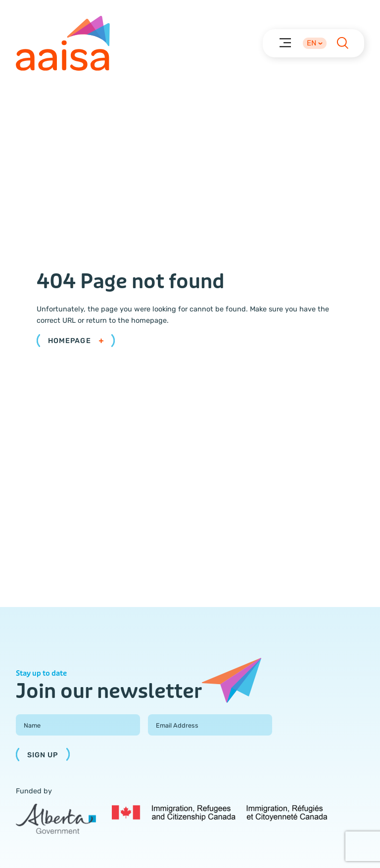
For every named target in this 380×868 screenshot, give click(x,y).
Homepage (76, 341)
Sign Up (43, 755)
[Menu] (285, 42)
